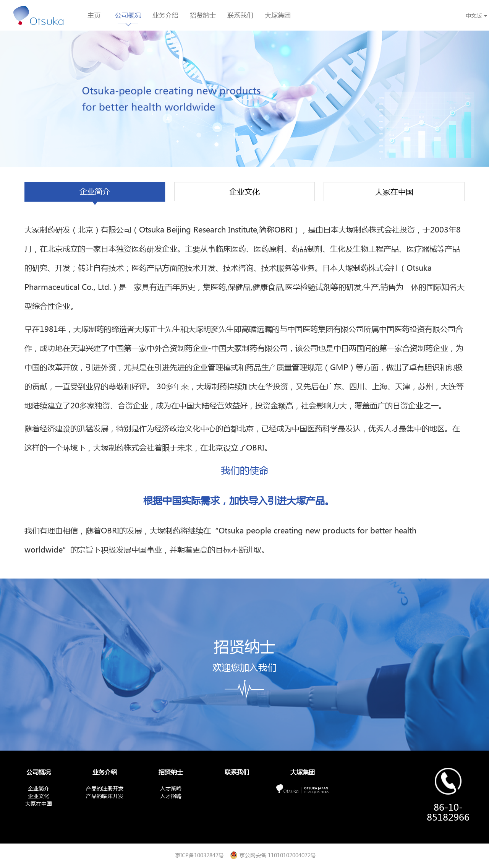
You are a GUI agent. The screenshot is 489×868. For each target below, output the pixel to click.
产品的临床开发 (105, 796)
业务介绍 (165, 15)
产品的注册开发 (105, 788)
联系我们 (240, 15)
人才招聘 (171, 796)
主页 (94, 15)
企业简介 (95, 191)
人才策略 (171, 788)
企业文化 (244, 192)
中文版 (476, 15)
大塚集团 (278, 15)
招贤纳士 (203, 15)
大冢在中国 (394, 192)
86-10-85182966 (448, 812)
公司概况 (128, 15)
